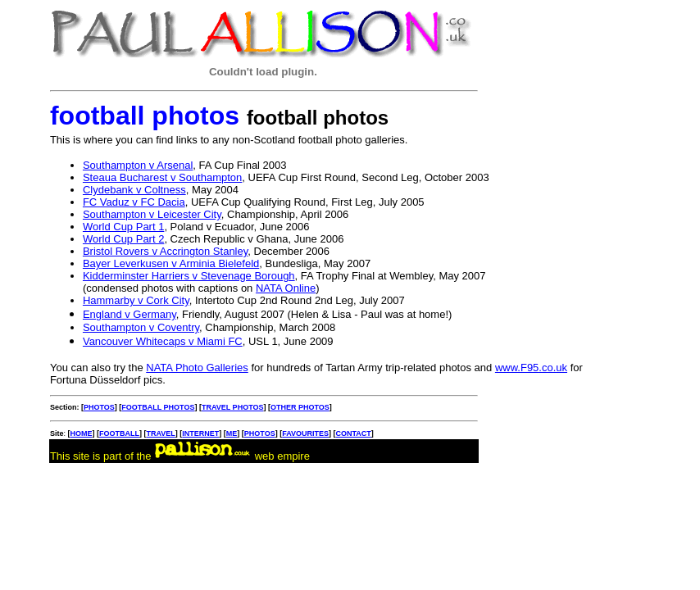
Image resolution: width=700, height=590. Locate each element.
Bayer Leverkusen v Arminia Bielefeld (171, 263)
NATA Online (286, 288)
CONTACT (353, 433)
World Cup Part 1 (123, 227)
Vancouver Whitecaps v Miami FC (163, 341)
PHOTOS (99, 407)
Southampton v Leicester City (152, 214)
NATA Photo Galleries (197, 368)
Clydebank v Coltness (134, 190)
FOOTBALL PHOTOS (158, 407)
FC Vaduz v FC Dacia (134, 202)
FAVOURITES (305, 433)
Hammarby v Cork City (136, 300)
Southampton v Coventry (141, 327)
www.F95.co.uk (531, 368)
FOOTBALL (119, 433)
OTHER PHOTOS (300, 407)
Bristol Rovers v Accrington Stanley (165, 251)
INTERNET (200, 433)
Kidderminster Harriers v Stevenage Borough (189, 276)
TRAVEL (160, 433)
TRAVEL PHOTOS (233, 407)
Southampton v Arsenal (138, 165)
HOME (81, 433)
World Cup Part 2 (123, 239)
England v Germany (130, 314)
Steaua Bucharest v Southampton (162, 177)
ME (232, 433)
